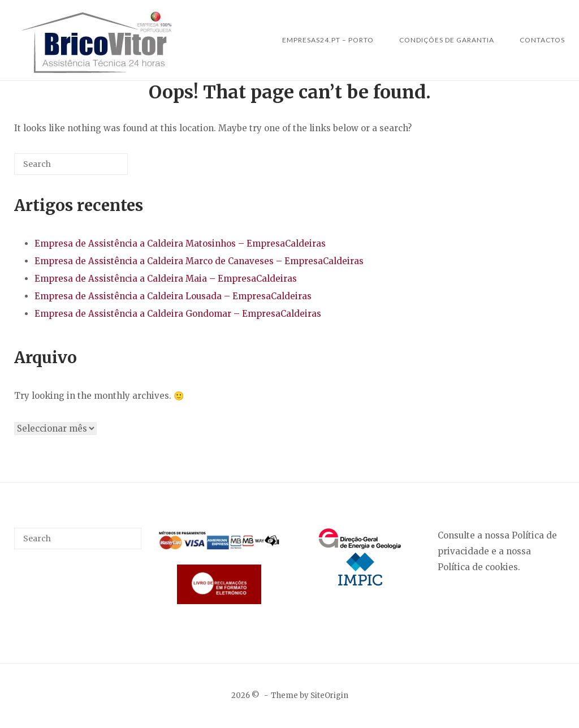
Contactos (542, 40)
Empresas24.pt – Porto (328, 40)
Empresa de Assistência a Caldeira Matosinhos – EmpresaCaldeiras (180, 244)
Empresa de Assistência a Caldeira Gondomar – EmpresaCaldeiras (178, 314)
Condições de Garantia (447, 40)
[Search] (102, 168)
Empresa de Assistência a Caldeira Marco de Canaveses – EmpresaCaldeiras (199, 261)
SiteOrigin (329, 695)
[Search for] (71, 164)
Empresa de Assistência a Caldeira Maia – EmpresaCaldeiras (166, 279)
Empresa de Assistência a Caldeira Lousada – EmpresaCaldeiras (173, 296)
